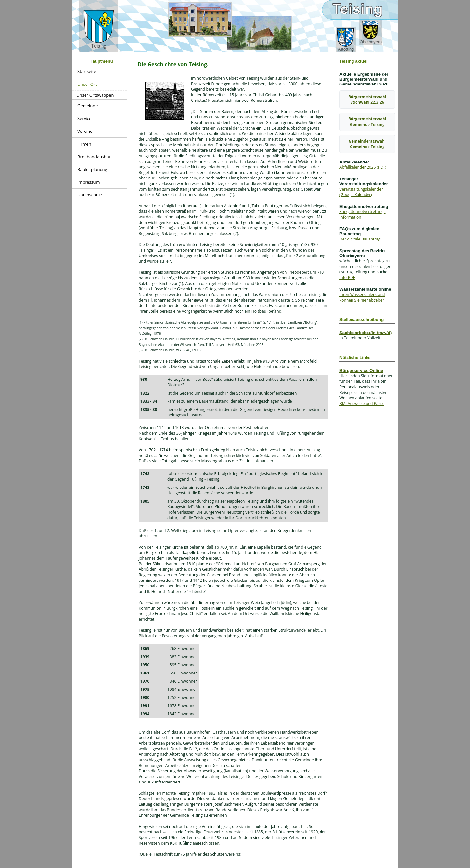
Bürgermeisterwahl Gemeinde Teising (367, 122)
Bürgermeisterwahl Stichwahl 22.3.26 (367, 100)
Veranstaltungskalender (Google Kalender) (361, 192)
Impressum (89, 182)
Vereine (85, 131)
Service (84, 118)
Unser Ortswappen (95, 95)
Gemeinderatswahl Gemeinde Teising (367, 144)
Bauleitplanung (92, 169)
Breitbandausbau (94, 157)
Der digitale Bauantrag (360, 239)
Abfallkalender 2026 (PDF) (363, 167)
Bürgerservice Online (361, 371)
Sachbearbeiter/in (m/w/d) (366, 333)
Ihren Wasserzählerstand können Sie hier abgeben (362, 297)
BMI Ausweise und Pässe (362, 403)
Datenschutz (90, 195)
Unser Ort (87, 84)
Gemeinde (88, 106)
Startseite (87, 71)
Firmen (84, 144)
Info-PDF (347, 278)
